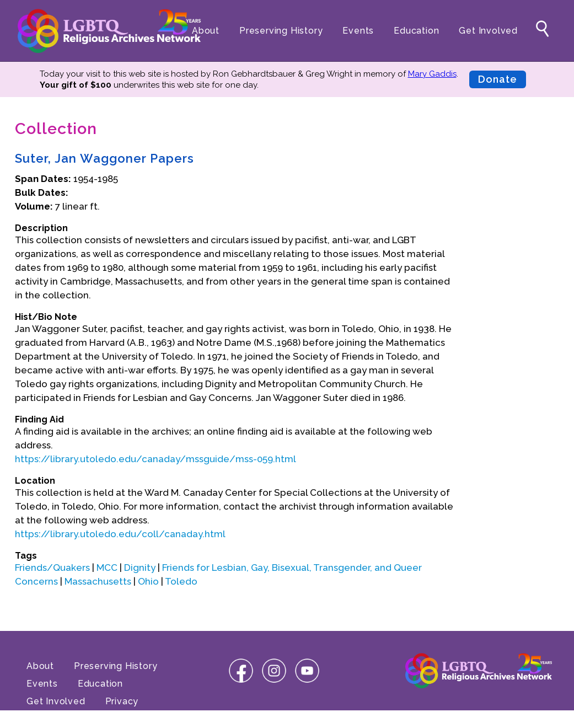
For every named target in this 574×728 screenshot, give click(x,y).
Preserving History (281, 31)
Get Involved (488, 31)
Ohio (148, 581)
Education (416, 31)
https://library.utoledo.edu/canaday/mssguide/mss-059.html (155, 459)
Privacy (122, 701)
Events (358, 31)
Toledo (181, 581)
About (206, 31)
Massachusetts (98, 581)
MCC (107, 568)
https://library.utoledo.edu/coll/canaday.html (120, 534)
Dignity (140, 568)
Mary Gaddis (432, 74)
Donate (498, 79)
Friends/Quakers (52, 568)
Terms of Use (57, 719)
